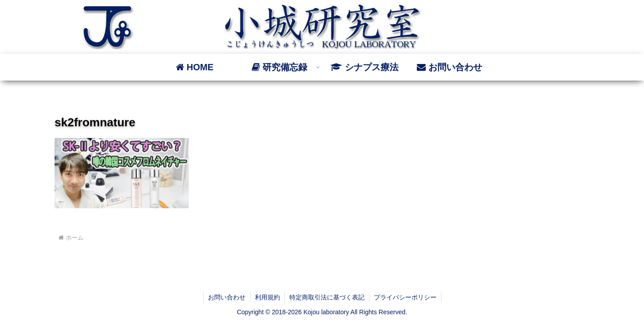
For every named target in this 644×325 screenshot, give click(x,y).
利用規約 (267, 297)
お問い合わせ (227, 297)
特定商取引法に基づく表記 (327, 297)
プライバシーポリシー (405, 297)
